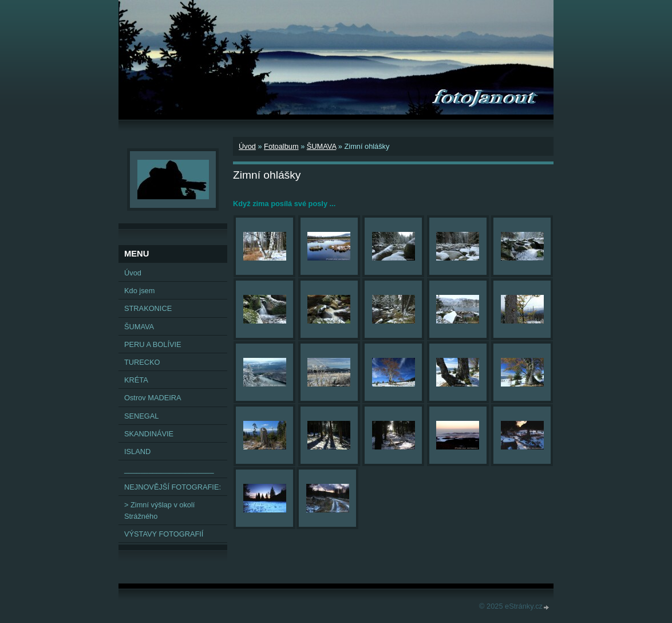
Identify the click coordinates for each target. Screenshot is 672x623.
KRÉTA (136, 380)
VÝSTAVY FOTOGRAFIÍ (164, 534)
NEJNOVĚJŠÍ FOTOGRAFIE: (173, 487)
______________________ (169, 469)
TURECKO (142, 362)
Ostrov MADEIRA (153, 398)
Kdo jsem (139, 291)
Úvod (247, 146)
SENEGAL (141, 416)
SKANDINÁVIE (149, 434)
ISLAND (137, 452)
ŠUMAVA (321, 146)
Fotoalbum (281, 146)
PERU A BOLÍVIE (153, 344)
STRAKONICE (148, 308)
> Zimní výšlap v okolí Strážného (159, 510)
